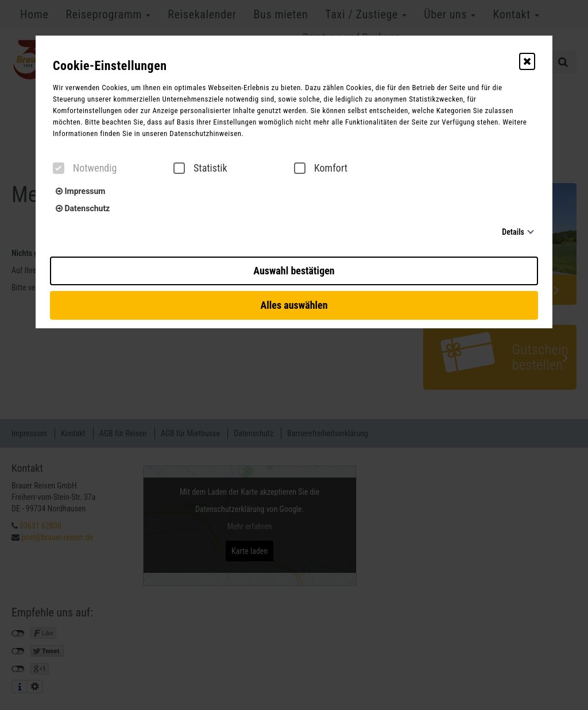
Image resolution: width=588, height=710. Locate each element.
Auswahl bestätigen (294, 271)
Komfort (321, 168)
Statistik (200, 168)
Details (513, 232)
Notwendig (85, 168)
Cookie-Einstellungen (110, 66)
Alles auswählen (294, 305)
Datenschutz (83, 208)
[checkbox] (59, 168)
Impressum (80, 191)
